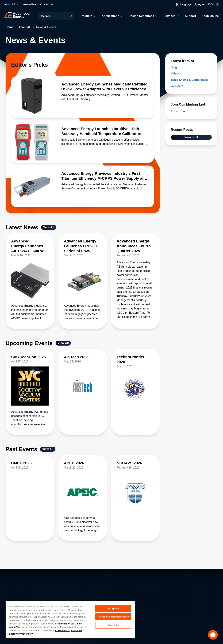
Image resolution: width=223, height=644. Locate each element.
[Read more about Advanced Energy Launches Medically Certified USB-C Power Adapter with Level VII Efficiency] (32, 97)
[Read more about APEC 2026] (83, 465)
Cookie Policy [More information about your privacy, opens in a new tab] (63, 630)
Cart (213, 4)
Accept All (113, 608)
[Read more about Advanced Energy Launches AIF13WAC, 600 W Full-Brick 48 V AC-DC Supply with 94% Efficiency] (30, 248)
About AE (25, 27)
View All (49, 227)
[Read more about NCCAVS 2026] (135, 465)
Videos (175, 74)
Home (10, 27)
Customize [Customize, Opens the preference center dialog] (113, 625)
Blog (174, 67)
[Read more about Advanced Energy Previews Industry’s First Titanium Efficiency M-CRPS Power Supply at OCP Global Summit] (32, 186)
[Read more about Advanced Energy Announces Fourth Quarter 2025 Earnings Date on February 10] (135, 248)
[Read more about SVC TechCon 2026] (30, 359)
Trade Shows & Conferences (190, 80)
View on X (191, 137)
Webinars (177, 86)
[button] (213, 635)
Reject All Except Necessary (113, 617)
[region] (70, 620)
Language (184, 4)
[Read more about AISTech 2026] (83, 359)
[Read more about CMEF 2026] (30, 465)
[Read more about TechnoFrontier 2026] (135, 362)
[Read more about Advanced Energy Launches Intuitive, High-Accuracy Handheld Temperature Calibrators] (32, 142)
